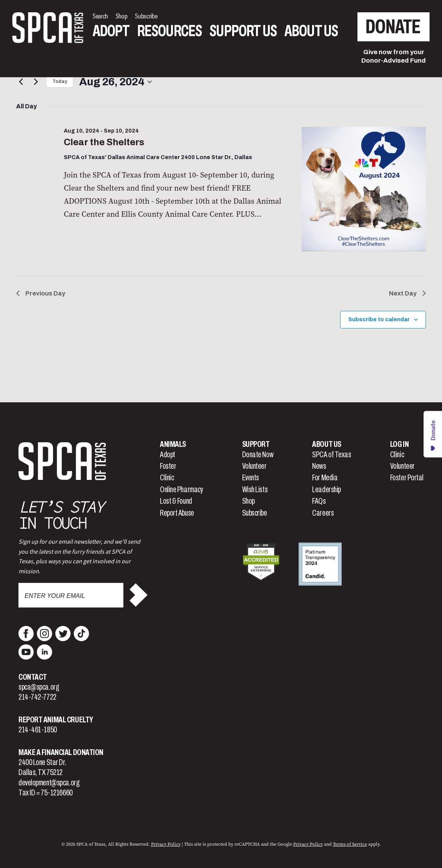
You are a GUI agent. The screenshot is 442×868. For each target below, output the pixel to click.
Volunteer (254, 466)
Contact (33, 677)
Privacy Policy (166, 844)
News (319, 466)
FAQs (319, 501)
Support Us (243, 31)
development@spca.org (49, 783)
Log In (399, 444)
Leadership (327, 490)
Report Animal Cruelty (56, 720)
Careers (323, 513)
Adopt (111, 31)
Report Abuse (177, 513)
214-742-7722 (37, 697)
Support (256, 444)
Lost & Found (176, 501)
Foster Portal (407, 478)
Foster (168, 466)
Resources (169, 31)
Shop (248, 501)
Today (60, 81)
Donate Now (258, 455)
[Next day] (36, 82)
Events (251, 478)
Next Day (407, 293)
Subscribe (255, 513)
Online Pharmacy (181, 490)
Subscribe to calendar (379, 319)
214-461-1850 (38, 730)
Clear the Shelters (104, 142)
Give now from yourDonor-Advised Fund (394, 56)
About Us (311, 31)
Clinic (167, 478)
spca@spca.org (39, 687)
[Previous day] (21, 82)
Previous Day (41, 293)
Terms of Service (350, 844)
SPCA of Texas (331, 455)
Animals (173, 444)
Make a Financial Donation (61, 752)
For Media (325, 478)
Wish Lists (255, 490)
